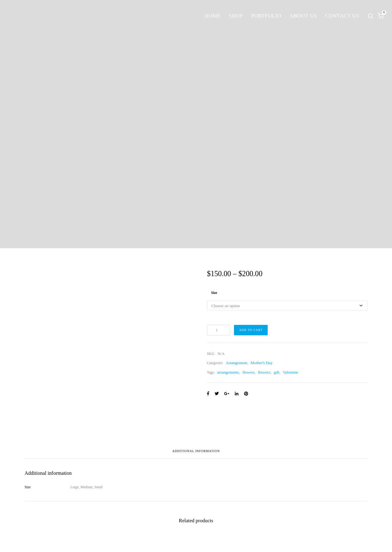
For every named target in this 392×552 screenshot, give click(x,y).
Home (212, 16)
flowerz (264, 372)
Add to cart (251, 330)
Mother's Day (262, 363)
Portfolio (266, 16)
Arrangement (236, 363)
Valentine (290, 372)
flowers (248, 372)
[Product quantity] (219, 330)
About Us (303, 16)
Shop (236, 16)
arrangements (228, 372)
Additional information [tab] (196, 451)
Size (214, 293)
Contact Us (342, 16)
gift (277, 372)
